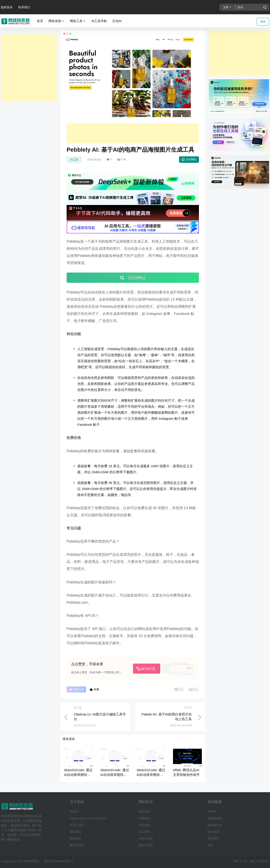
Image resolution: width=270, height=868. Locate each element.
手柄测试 (144, 818)
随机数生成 (215, 825)
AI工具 (74, 160)
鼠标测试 (76, 838)
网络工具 (78, 21)
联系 (210, 845)
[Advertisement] (29, 68)
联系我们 (24, 7)
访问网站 (189, 159)
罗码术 (212, 811)
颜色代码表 (146, 845)
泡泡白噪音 (146, 838)
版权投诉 (7, 7)
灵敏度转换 (215, 818)
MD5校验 (213, 832)
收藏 (94, 690)
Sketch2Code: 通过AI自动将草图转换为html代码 (78, 775)
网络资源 (57, 21)
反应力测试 (77, 825)
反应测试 (144, 832)
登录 (263, 22)
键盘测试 (76, 832)
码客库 (74, 811)
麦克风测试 (77, 845)
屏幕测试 (213, 838)
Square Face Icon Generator (88, 818)
